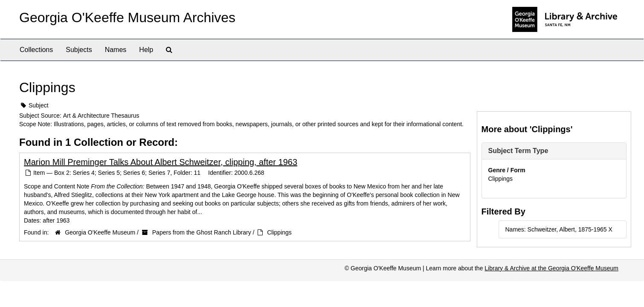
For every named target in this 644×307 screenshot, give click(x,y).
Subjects (79, 50)
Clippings (279, 232)
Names (116, 50)
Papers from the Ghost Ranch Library (202, 232)
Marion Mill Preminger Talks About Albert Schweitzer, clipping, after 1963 (161, 162)
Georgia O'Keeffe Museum (100, 232)
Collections (36, 50)
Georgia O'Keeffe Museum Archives (127, 17)
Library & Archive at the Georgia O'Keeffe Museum (551, 268)
